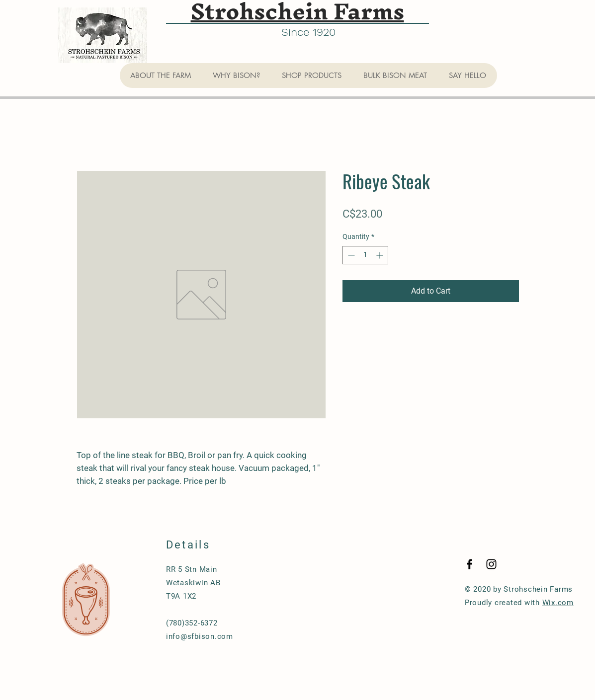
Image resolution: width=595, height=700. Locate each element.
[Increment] (381, 255)
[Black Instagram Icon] (491, 564)
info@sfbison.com (200, 636)
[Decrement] (350, 255)
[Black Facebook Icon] (469, 564)
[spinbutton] (365, 255)
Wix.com (558, 603)
